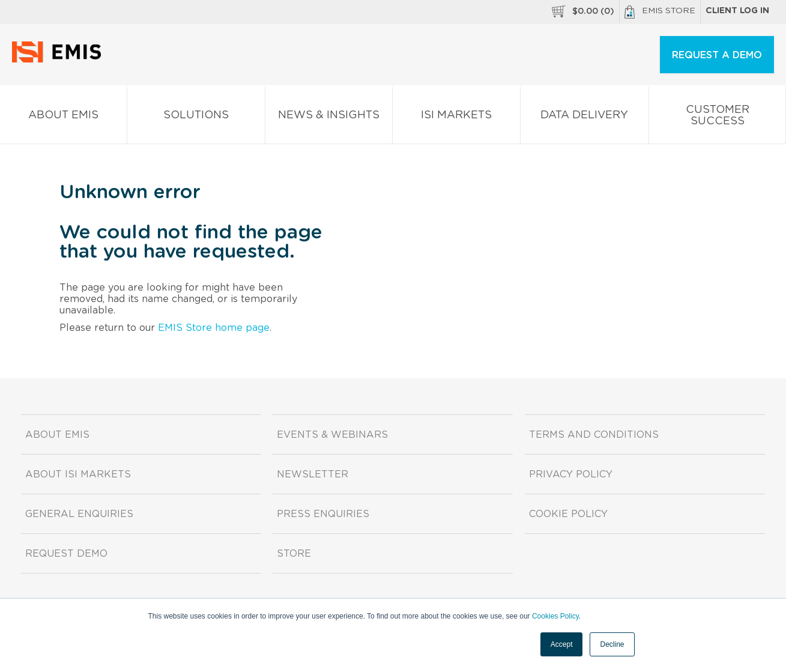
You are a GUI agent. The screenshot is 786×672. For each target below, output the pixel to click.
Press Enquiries (323, 514)
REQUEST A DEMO (717, 55)
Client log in (737, 11)
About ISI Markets (78, 474)
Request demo (66, 554)
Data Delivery (585, 117)
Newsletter (313, 474)
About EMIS (63, 117)
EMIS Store (660, 12)
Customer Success (717, 118)
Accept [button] (562, 644)
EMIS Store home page (214, 328)
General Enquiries (79, 514)
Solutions (196, 117)
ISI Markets (456, 117)
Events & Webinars (332, 435)
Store (294, 554)
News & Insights (329, 117)
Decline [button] (612, 644)
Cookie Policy (568, 514)
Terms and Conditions (594, 435)
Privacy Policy (571, 474)
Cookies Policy (555, 616)
